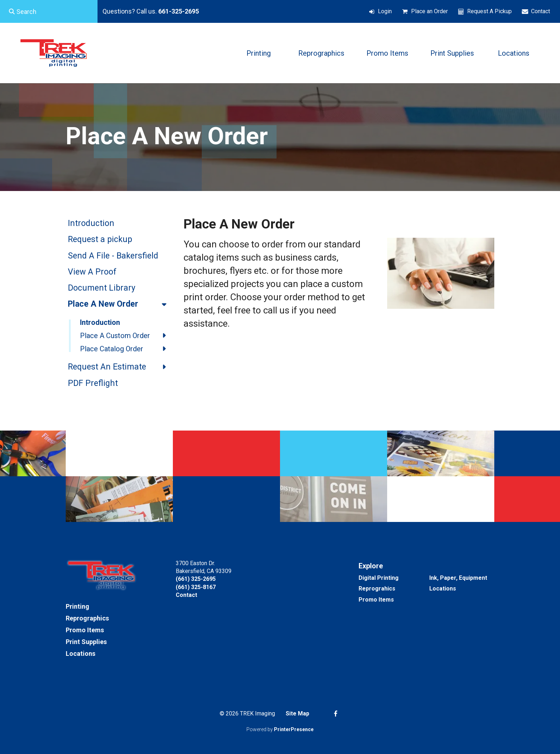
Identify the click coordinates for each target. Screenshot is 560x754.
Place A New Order (120, 304)
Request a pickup (100, 239)
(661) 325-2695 (196, 579)
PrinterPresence (294, 729)
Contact (541, 11)
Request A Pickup (489, 11)
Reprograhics (377, 589)
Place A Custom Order (126, 336)
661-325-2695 (179, 11)
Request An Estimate (120, 367)
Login (385, 11)
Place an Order (429, 11)
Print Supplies (452, 53)
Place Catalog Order (126, 349)
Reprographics (321, 53)
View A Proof (92, 272)
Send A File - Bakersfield (113, 256)
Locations (514, 53)
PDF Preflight (93, 383)
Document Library (102, 288)
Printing (259, 53)
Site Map (297, 713)
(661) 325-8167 (196, 587)
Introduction (91, 223)
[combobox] (49, 11)
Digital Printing (379, 578)
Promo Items (387, 53)
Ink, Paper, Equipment (458, 578)
